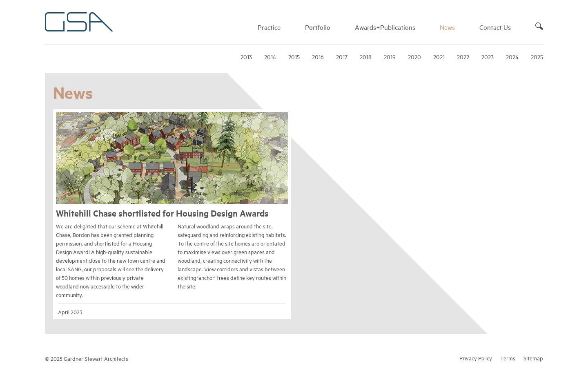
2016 (318, 57)
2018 (366, 57)
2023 (488, 57)
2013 (246, 57)
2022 (463, 57)
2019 (390, 57)
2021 (439, 57)
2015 (294, 57)
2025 (537, 57)
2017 (342, 57)
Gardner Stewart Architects (79, 22)
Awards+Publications (385, 27)
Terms (508, 358)
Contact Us (495, 27)
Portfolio (318, 27)
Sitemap (533, 358)
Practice (269, 27)
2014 (270, 57)
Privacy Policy (476, 358)
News (447, 27)
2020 (414, 57)
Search (539, 26)
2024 (512, 57)
